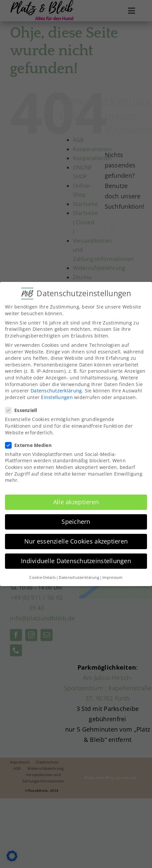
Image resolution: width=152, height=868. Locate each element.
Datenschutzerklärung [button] (79, 576)
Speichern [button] (76, 521)
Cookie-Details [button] (42, 576)
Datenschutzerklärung (56, 390)
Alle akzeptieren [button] (76, 501)
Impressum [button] (112, 576)
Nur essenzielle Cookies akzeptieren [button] (76, 541)
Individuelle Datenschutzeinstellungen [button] (76, 560)
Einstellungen (57, 396)
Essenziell (24, 410)
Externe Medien (31, 444)
